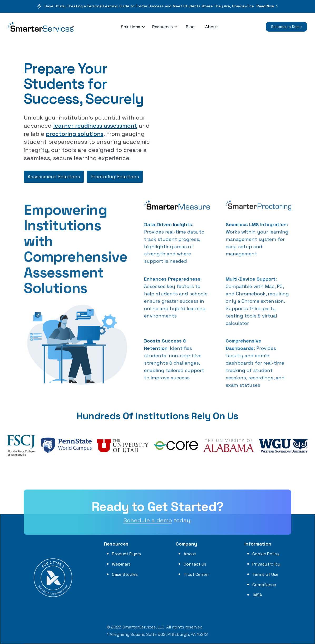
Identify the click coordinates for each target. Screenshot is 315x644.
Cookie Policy (266, 554)
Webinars (121, 564)
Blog (190, 27)
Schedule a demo (148, 523)
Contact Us (195, 564)
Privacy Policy (266, 564)
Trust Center (196, 574)
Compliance (264, 585)
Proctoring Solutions (115, 177)
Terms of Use (265, 574)
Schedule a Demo (286, 27)
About (211, 27)
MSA (257, 595)
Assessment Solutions (54, 177)
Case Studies (125, 574)
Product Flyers (126, 554)
